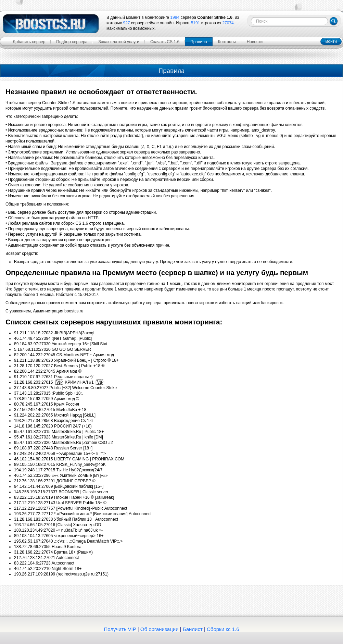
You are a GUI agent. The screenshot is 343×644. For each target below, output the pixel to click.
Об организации (160, 629)
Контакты (227, 42)
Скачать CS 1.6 (165, 42)
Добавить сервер (29, 42)
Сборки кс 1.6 (223, 629)
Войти (331, 41)
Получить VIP (120, 629)
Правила (199, 42)
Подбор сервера (72, 42)
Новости (255, 42)
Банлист (193, 629)
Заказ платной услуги (119, 42)
